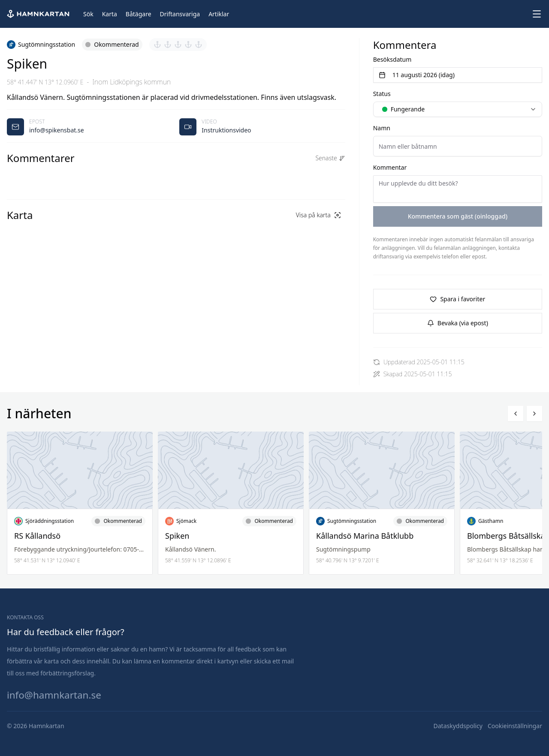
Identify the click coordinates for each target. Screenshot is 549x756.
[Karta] (110, 14)
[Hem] (39, 14)
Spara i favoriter (457, 299)
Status (382, 94)
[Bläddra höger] (534, 414)
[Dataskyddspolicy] (458, 726)
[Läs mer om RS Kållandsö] (80, 503)
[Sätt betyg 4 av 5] (188, 45)
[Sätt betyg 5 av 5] (199, 45)
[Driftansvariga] (180, 14)
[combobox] (458, 109)
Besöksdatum (392, 59)
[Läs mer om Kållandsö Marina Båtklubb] (382, 503)
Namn (382, 128)
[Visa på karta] (318, 215)
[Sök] (88, 14)
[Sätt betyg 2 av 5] (168, 45)
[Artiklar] (219, 14)
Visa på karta (318, 215)
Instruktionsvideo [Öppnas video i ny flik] (226, 130)
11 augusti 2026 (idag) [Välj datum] (417, 75)
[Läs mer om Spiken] (231, 503)
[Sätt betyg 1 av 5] (157, 45)
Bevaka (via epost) (458, 323)
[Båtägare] (139, 14)
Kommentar (390, 167)
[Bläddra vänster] (516, 414)
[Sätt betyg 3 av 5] (178, 45)
